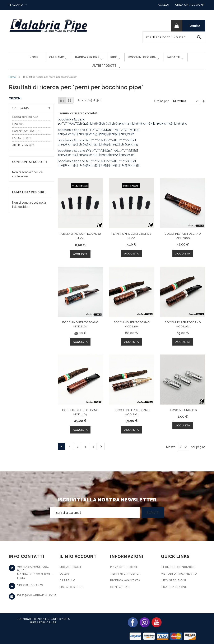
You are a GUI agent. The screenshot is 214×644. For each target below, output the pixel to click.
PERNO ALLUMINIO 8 (183, 416)
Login (64, 574)
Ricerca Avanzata (125, 580)
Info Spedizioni (173, 580)
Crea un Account (190, 5)
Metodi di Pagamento (179, 574)
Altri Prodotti (24, 152)
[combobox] (174, 37)
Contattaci (120, 587)
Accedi (163, 5)
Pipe (19, 131)
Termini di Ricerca (125, 574)
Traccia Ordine (174, 587)
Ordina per (161, 108)
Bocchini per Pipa (28, 138)
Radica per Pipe (26, 123)
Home (12, 84)
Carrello (68, 580)
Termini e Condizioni (178, 567)
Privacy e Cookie (124, 567)
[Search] (199, 37)
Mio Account (71, 567)
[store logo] (48, 26)
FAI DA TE (23, 145)
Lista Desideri (71, 587)
